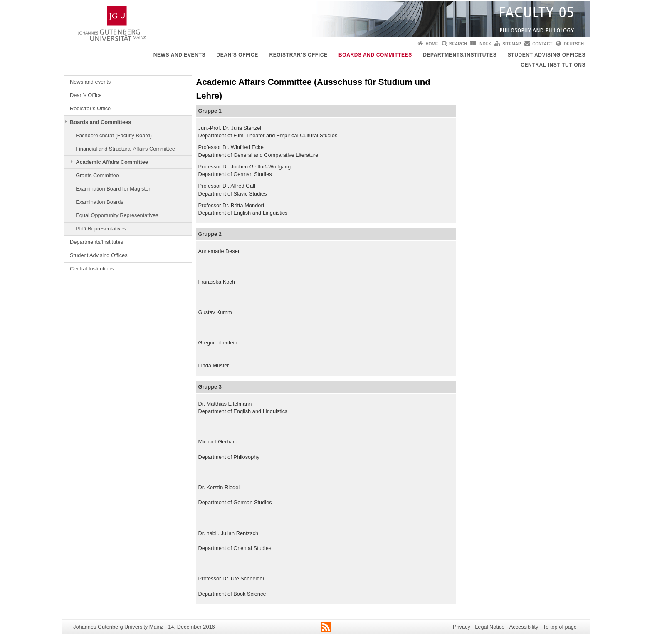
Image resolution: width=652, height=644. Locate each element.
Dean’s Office (237, 55)
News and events (179, 55)
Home (432, 44)
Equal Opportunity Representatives (117, 215)
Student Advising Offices (547, 55)
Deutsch (574, 44)
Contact (542, 44)
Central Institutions (553, 65)
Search (458, 44)
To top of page (560, 627)
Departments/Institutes (460, 55)
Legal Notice (490, 627)
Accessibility (524, 627)
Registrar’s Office (298, 55)
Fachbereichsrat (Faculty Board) (114, 135)
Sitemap (511, 44)
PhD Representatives (101, 229)
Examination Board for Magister (113, 189)
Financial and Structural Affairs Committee (125, 149)
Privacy (462, 627)
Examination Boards (100, 202)
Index (485, 44)
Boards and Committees (375, 55)
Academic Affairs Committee (112, 162)
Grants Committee (97, 175)
